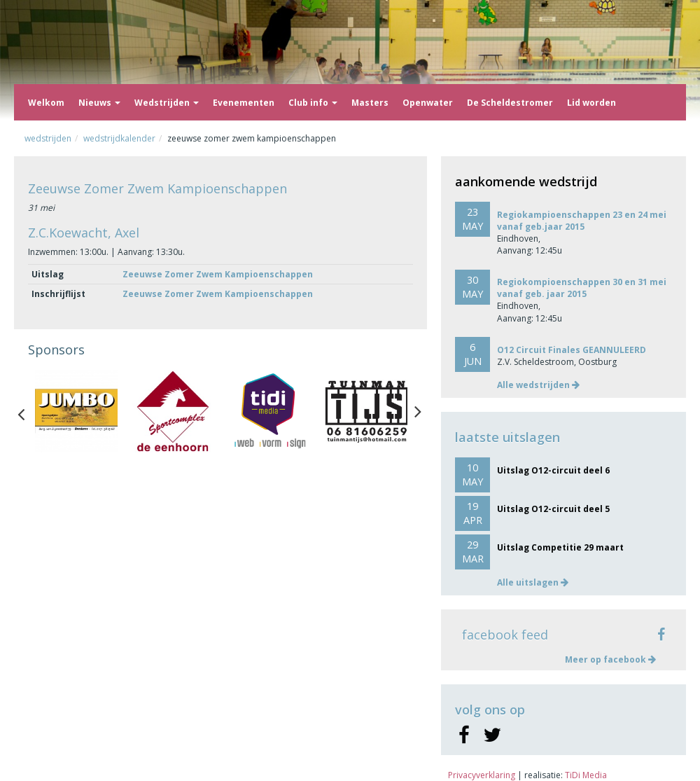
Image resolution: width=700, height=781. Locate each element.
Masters (370, 103)
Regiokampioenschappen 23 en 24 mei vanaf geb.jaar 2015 (582, 221)
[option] (76, 411)
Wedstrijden (167, 103)
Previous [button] (28, 411)
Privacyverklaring (482, 775)
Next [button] (418, 411)
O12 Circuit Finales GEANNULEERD (572, 350)
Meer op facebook (610, 659)
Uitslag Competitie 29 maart (560, 547)
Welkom (46, 103)
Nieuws (99, 103)
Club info (313, 103)
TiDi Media (586, 775)
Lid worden (591, 103)
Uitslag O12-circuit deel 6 (553, 470)
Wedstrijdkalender (119, 138)
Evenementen (244, 103)
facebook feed (505, 635)
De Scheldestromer (510, 103)
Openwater (428, 103)
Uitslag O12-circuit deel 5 (553, 509)
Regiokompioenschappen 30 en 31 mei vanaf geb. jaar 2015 (582, 288)
